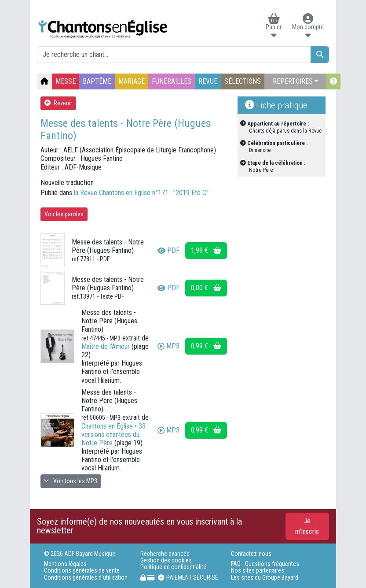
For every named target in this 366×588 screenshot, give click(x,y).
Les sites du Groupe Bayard (265, 578)
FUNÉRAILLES (172, 81)
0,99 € (206, 346)
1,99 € (206, 250)
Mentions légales (65, 564)
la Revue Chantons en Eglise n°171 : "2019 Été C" (141, 193)
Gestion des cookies (166, 560)
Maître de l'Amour (106, 346)
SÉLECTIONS (243, 81)
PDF (168, 250)
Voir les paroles (64, 214)
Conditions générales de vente (82, 571)
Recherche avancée (165, 554)
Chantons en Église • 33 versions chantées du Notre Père (113, 435)
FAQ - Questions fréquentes (265, 564)
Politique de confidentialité (173, 567)
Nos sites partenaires (258, 571)
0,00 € (206, 288)
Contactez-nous (251, 554)
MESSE (66, 81)
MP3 (168, 346)
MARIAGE (132, 81)
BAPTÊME (97, 81)
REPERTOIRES (293, 81)
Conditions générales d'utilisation (86, 578)
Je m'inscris (307, 526)
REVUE (208, 81)
